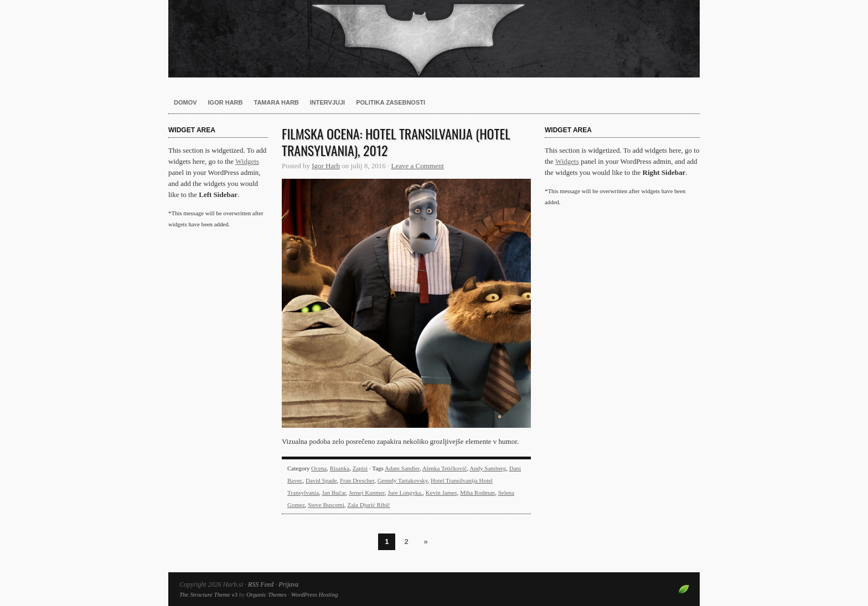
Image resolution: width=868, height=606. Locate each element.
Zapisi (360, 468)
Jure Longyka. (405, 493)
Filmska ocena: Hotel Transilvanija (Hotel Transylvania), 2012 (396, 142)
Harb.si (434, 39)
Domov (185, 102)
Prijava (288, 584)
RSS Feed (261, 584)
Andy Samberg (488, 468)
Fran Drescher (357, 480)
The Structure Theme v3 (208, 594)
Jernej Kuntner (367, 493)
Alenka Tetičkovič (445, 468)
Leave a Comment (418, 166)
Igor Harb (226, 102)
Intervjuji (327, 102)
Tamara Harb (277, 102)
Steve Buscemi (326, 505)
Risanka (340, 468)
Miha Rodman (477, 493)
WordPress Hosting (315, 594)
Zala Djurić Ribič (368, 505)
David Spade (321, 480)
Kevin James (441, 493)
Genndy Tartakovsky (403, 480)
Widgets (247, 161)
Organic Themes (267, 594)
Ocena (319, 468)
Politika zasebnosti (391, 102)
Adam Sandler (402, 468)
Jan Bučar (334, 493)
